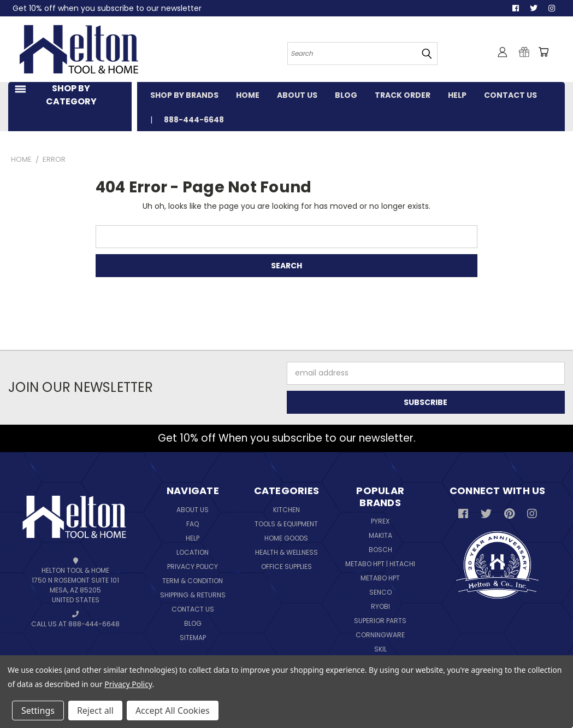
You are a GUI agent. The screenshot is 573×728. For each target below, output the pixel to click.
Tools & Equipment (286, 524)
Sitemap (193, 638)
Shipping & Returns (193, 595)
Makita (380, 535)
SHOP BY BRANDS (184, 95)
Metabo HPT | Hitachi (380, 564)
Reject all (95, 711)
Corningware (380, 635)
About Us (193, 510)
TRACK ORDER (403, 95)
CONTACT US (510, 95)
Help (193, 538)
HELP (457, 95)
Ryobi (380, 606)
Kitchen (286, 510)
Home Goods (286, 538)
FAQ (193, 524)
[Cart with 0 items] (543, 52)
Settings (38, 711)
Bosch (380, 550)
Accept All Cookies (173, 711)
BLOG (346, 95)
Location (193, 552)
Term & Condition (193, 581)
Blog (193, 623)
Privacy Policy (193, 566)
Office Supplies (286, 566)
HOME (248, 95)
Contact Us (193, 609)
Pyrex (380, 521)
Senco (380, 592)
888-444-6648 (194, 120)
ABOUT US (297, 95)
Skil (380, 649)
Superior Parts (380, 621)
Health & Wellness (286, 552)
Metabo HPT (380, 578)
